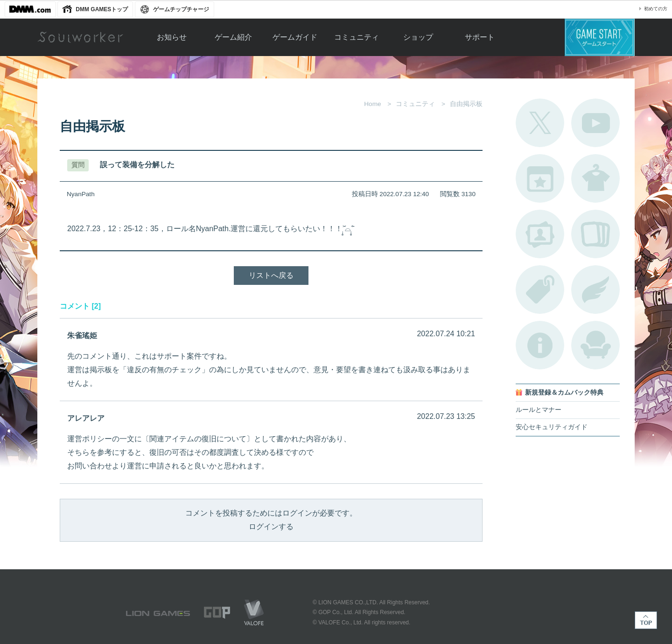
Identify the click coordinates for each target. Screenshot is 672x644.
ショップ (418, 37)
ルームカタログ (595, 345)
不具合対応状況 (540, 345)
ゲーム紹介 (233, 37)
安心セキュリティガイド (552, 427)
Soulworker (80, 37)
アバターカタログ (595, 178)
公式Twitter (540, 123)
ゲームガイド (295, 37)
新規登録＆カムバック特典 (564, 393)
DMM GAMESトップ (102, 9)
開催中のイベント (540, 178)
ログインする (271, 527)
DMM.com (30, 9)
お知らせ (172, 37)
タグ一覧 (540, 290)
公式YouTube (595, 123)
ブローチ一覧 (595, 290)
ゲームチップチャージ (181, 9)
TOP (646, 620)
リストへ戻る (271, 275)
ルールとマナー (539, 410)
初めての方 (656, 9)
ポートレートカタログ (540, 234)
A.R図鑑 (595, 234)
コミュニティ (357, 37)
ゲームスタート (600, 37)
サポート (480, 37)
